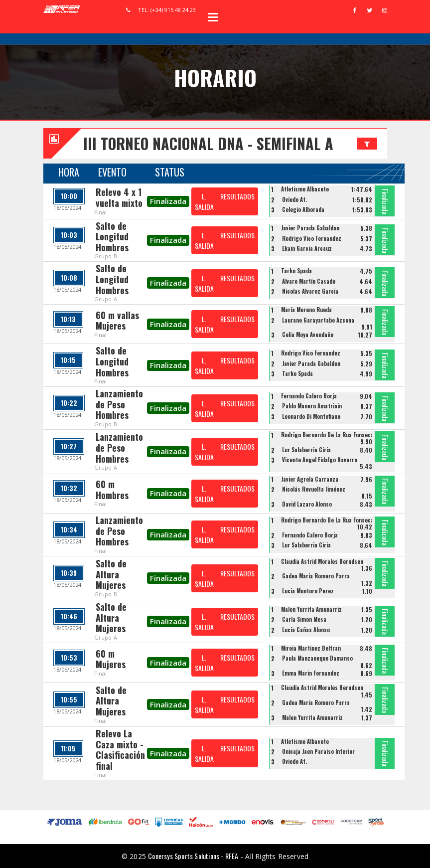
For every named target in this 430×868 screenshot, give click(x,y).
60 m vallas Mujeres (117, 321)
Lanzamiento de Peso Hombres (119, 404)
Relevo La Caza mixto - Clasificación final (120, 750)
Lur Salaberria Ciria (306, 450)
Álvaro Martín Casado (309, 281)
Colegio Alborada (303, 209)
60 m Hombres (112, 490)
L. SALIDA (204, 201)
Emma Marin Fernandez (311, 673)
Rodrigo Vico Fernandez (312, 238)
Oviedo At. (294, 199)
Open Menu (213, 17)
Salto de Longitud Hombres (112, 237)
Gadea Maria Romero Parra (316, 576)
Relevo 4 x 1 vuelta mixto (119, 197)
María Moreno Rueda (306, 310)
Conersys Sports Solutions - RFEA (193, 856)
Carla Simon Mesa (304, 619)
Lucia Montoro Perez (308, 591)
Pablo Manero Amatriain (312, 406)
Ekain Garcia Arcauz (307, 248)
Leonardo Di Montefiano (311, 416)
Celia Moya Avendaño (308, 335)
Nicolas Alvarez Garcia (310, 291)
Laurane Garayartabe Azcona (318, 320)
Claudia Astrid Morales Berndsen (322, 561)
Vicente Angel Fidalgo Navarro (320, 460)
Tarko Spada (296, 271)
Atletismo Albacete (305, 189)
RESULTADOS (237, 196)
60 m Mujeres (111, 659)
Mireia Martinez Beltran (311, 648)
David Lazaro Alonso (307, 504)
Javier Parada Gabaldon (310, 228)
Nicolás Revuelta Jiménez (314, 489)
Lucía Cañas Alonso (306, 630)
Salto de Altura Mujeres (111, 574)
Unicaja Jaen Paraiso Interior (318, 751)
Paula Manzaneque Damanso (317, 658)
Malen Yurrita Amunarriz (311, 609)
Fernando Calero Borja (309, 396)
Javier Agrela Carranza (310, 479)
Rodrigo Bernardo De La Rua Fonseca (327, 435)
